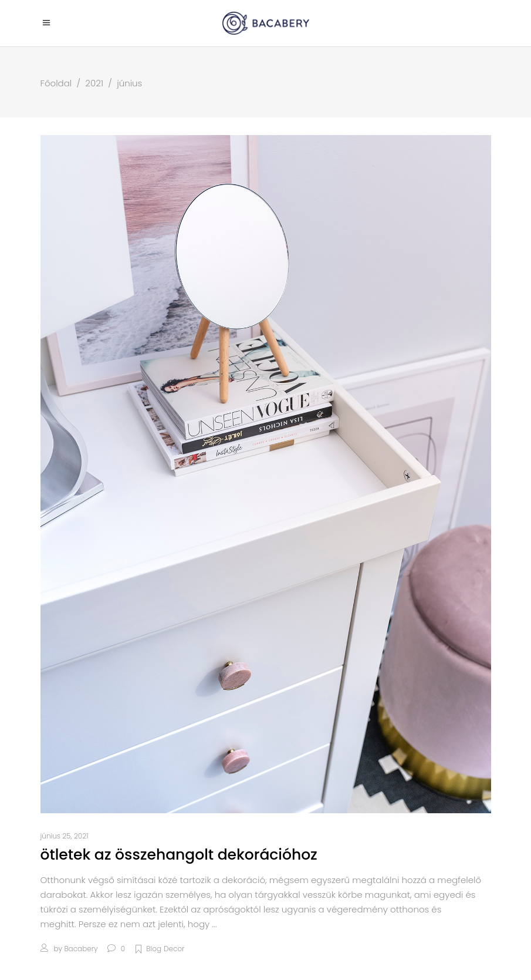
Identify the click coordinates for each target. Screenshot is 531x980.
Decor (174, 949)
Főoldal (56, 83)
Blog (154, 949)
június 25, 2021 (65, 836)
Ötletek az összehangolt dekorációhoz (179, 855)
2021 (94, 83)
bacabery (81, 949)
